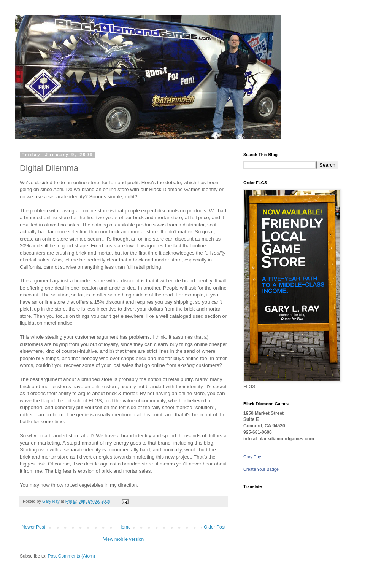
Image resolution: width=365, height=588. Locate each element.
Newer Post (33, 527)
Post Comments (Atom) (71, 556)
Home (125, 527)
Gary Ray (252, 457)
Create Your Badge (261, 469)
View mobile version (124, 539)
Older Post (215, 527)
